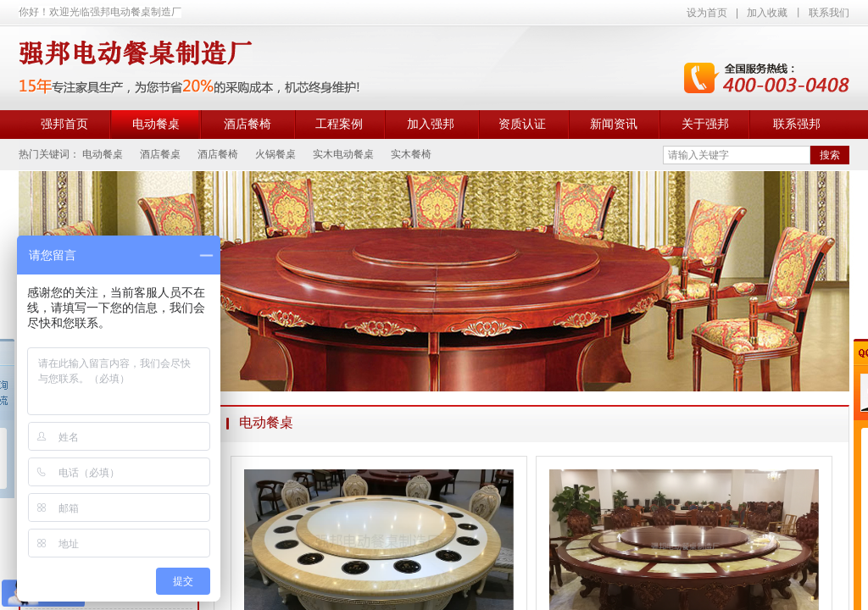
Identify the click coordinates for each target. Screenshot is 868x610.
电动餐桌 (156, 124)
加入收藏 (767, 13)
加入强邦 (431, 124)
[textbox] (737, 155)
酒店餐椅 (248, 124)
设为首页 (707, 13)
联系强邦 (797, 124)
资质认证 (522, 124)
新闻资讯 (614, 124)
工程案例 (339, 124)
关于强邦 (705, 124)
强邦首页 (64, 124)
